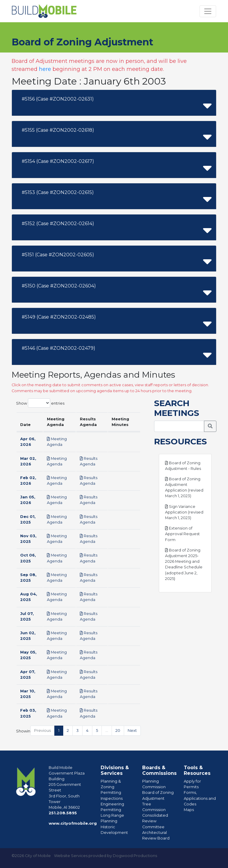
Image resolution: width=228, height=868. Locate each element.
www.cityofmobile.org (73, 823)
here (45, 69)
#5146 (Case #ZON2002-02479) (58, 348)
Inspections (112, 798)
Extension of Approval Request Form (182, 534)
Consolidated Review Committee (155, 821)
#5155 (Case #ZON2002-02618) (58, 130)
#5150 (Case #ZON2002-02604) (59, 286)
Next (132, 731)
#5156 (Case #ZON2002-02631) (58, 99)
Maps (189, 810)
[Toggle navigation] (208, 11)
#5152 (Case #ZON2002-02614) (58, 224)
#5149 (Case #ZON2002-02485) (59, 317)
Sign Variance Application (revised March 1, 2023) (184, 512)
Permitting (111, 793)
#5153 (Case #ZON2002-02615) (58, 192)
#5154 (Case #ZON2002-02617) (58, 161)
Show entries (40, 403)
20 (118, 731)
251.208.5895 (63, 813)
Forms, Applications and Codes (200, 798)
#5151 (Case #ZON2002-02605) (58, 255)
